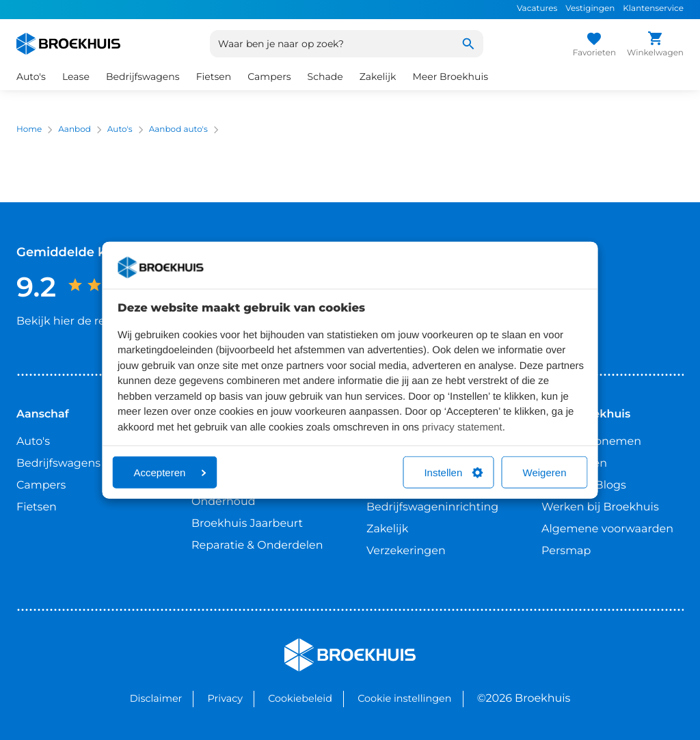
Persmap (566, 551)
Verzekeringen (406, 551)
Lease (76, 77)
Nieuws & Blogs (584, 485)
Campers (269, 77)
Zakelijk (378, 77)
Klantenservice (653, 9)
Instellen (453, 472)
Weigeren (545, 472)
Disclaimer (156, 698)
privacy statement (462, 427)
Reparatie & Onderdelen (257, 546)
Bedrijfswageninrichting (432, 507)
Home (29, 129)
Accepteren (170, 472)
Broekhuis (312, 644)
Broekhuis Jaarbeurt (247, 524)
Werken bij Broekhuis (600, 507)
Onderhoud (224, 502)
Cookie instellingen (404, 698)
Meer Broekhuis (450, 77)
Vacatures (537, 9)
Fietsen (214, 77)
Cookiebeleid (300, 698)
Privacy (225, 698)
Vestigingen (590, 9)
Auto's (31, 77)
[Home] (68, 44)
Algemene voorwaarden (607, 529)
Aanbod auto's (178, 129)
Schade (325, 77)
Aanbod (75, 129)
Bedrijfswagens (143, 77)
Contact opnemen (591, 442)
